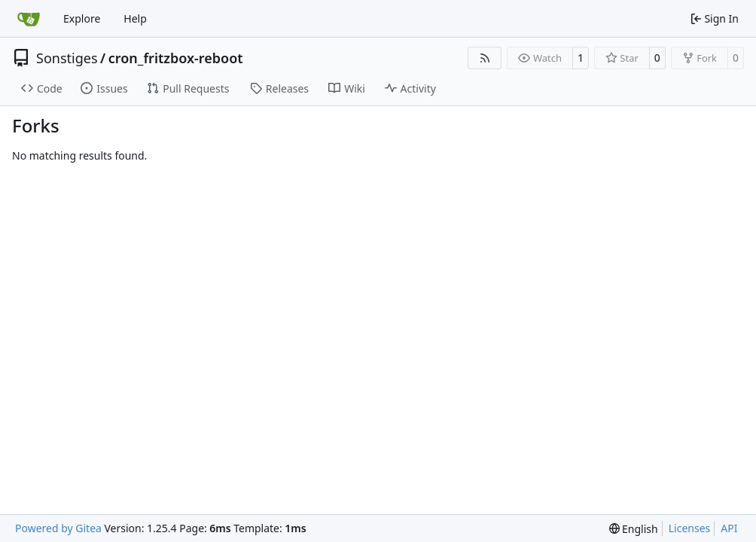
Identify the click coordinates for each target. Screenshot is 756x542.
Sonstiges (67, 58)
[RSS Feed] (485, 58)
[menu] (634, 529)
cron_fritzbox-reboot (176, 58)
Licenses (690, 528)
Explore (82, 18)
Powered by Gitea (58, 528)
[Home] (29, 19)
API (729, 528)
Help (135, 18)
